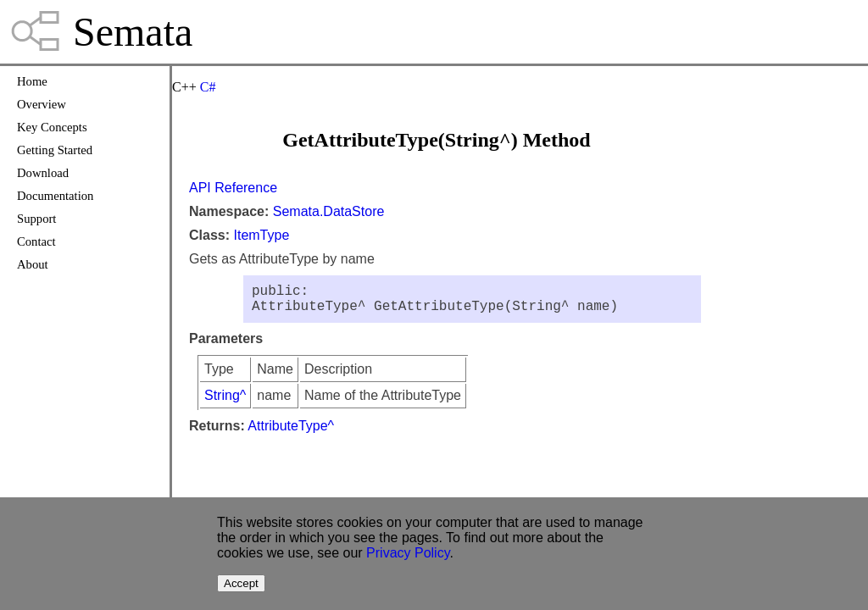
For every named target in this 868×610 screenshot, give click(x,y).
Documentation (55, 196)
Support (36, 219)
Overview (42, 104)
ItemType (261, 235)
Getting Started (55, 150)
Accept (241, 583)
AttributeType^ (291, 433)
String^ (225, 402)
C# (208, 87)
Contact (36, 241)
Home (32, 81)
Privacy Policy (408, 553)
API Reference (233, 188)
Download (43, 173)
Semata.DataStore (329, 211)
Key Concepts (52, 127)
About (33, 264)
